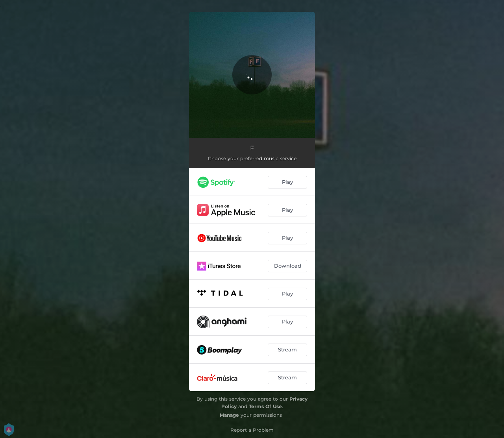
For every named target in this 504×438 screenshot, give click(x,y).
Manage (229, 415)
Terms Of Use (265, 406)
